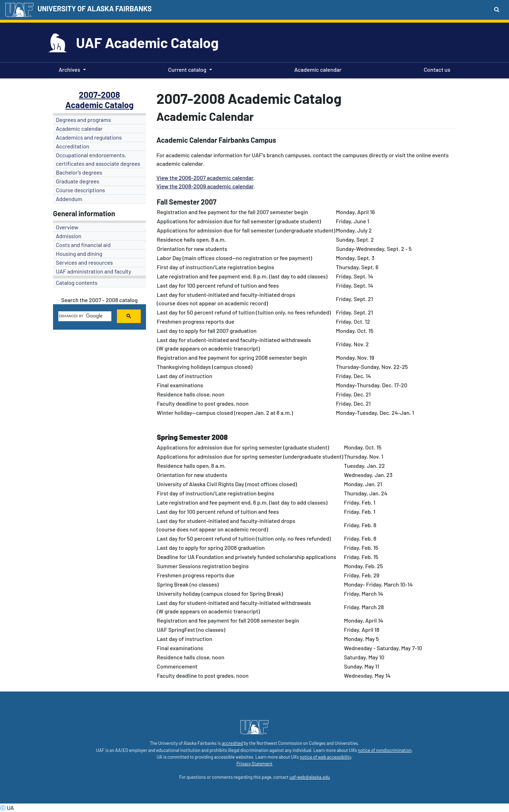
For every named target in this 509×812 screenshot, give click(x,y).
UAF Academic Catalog (147, 42)
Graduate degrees (78, 181)
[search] (84, 316)
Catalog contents (77, 283)
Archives (69, 69)
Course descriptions (80, 190)
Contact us (436, 69)
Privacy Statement (255, 764)
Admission (69, 236)
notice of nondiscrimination (385, 750)
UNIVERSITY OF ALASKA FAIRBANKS (95, 8)
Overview (67, 227)
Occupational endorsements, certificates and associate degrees (98, 159)
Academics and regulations (89, 137)
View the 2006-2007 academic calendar (205, 178)
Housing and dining (79, 254)
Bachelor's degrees (79, 172)
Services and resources (84, 262)
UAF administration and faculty (93, 271)
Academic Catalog (100, 105)
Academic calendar (317, 69)
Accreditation (72, 146)
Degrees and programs (83, 120)
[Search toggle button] (497, 9)
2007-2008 (99, 95)
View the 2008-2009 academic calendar (205, 186)
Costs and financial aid (83, 245)
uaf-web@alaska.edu (310, 777)
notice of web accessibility (325, 757)
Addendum (69, 199)
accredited (232, 743)
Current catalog (187, 69)
